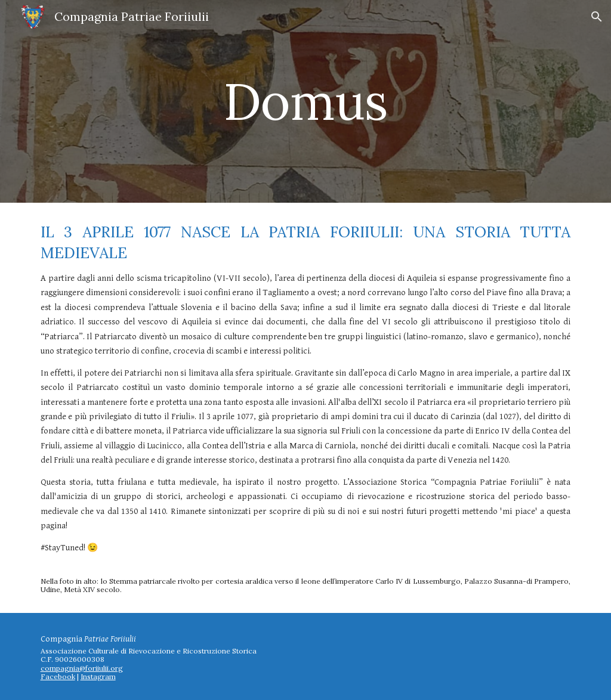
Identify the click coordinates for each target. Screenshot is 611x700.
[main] (305, 101)
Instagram (98, 676)
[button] (597, 17)
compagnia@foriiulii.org (82, 668)
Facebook (58, 676)
